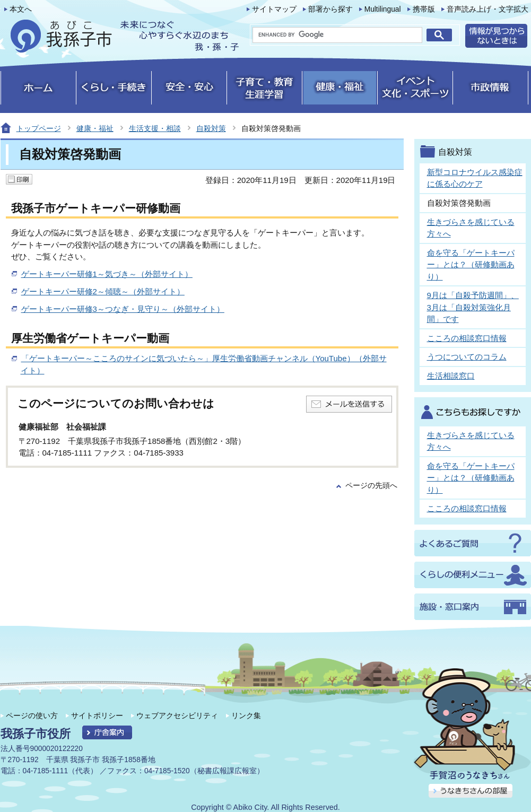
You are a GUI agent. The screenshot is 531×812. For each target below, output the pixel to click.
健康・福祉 (95, 128)
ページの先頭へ (371, 486)
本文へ (21, 9)
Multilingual (383, 9)
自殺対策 (211, 128)
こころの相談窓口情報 (467, 338)
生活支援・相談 (155, 128)
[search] (337, 35)
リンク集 (246, 715)
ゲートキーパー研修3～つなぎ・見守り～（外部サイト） (123, 309)
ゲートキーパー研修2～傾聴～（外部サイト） (103, 291)
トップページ (39, 128)
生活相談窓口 (451, 376)
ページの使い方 (32, 715)
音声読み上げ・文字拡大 (488, 9)
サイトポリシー (97, 715)
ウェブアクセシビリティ (177, 715)
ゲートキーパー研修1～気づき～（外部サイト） (107, 274)
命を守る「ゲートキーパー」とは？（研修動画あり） (471, 265)
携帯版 (424, 9)
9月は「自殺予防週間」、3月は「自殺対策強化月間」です (473, 307)
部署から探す (330, 9)
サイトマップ (274, 9)
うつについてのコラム (467, 357)
